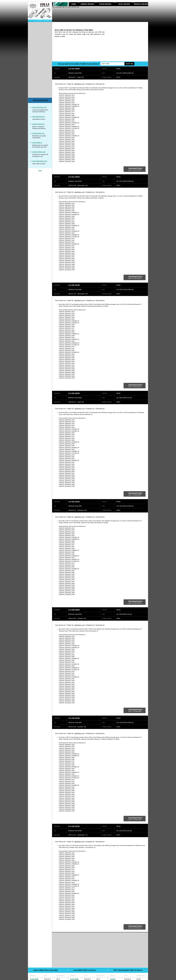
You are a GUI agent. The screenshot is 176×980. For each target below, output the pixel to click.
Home (74, 4)
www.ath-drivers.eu (38, 117)
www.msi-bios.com (38, 133)
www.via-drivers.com (39, 152)
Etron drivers (105, 4)
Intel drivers (124, 4)
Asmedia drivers (87, 4)
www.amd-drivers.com (39, 107)
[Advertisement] (127, 44)
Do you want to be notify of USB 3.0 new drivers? (79, 64)
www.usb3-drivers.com (40, 161)
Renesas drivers (141, 4)
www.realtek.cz (37, 143)
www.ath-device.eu (38, 124)
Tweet (40, 171)
